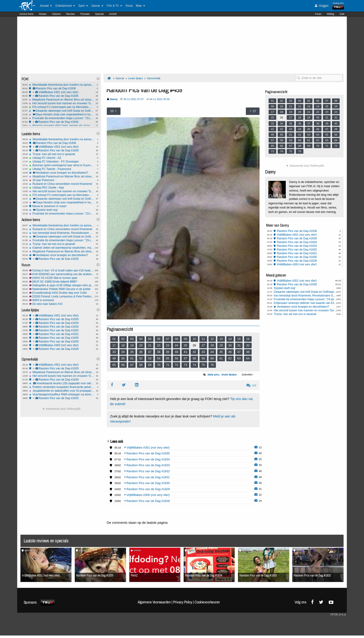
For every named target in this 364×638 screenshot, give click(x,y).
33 (114, 352)
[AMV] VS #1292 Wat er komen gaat (62, 278)
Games (97, 6)
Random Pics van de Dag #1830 (62, 338)
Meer (140, 6)
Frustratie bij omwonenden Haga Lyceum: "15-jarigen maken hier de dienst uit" (62, 118)
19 (132, 345)
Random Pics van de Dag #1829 (62, 342)
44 (212, 352)
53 (150, 358)
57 (185, 358)
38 (159, 352)
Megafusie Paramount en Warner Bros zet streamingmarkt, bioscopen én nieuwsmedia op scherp (62, 100)
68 (141, 365)
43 (203, 352)
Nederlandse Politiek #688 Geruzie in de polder (62, 289)
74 (194, 365)
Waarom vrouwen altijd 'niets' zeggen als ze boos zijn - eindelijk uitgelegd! (62, 126)
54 (159, 358)
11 (203, 339)
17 (114, 345)
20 (141, 345)
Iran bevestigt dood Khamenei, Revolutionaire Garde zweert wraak (62, 233)
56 (176, 358)
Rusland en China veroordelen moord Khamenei (62, 184)
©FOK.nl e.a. (338, 615)
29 (221, 345)
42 (194, 352)
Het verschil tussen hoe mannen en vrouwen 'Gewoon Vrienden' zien (62, 103)
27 (203, 345)
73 (185, 365)
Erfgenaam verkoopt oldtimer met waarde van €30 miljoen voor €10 (305, 303)
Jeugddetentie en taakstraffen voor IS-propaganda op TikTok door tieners (62, 391)
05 (150, 339)
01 (114, 339)
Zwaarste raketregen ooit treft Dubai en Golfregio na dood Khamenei (62, 111)
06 (159, 339)
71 (168, 365)
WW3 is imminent (62, 300)
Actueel (46, 6)
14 (230, 339)
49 (114, 358)
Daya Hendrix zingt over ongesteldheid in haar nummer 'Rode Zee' (62, 114)
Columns (56, 14)
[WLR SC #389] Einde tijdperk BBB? (62, 282)
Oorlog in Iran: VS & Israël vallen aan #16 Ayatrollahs (62, 270)
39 (168, 352)
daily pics (213, 374)
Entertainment (65, 6)
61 (221, 358)
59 (203, 358)
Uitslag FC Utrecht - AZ (62, 158)
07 (168, 339)
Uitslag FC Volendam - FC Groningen (62, 162)
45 (221, 352)
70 (159, 365)
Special (120, 78)
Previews (85, 14)
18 (123, 345)
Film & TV (114, 6)
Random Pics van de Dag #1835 (62, 96)
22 (159, 345)
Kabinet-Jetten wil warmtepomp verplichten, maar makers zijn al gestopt (62, 248)
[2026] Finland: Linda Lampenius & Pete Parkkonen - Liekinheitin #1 (62, 296)
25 (185, 345)
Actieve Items (26, 14)
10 (194, 339)
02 (123, 339)
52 (141, 358)
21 (150, 345)
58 (194, 358)
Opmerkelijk (154, 78)
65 (114, 365)
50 (123, 358)
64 (248, 358)
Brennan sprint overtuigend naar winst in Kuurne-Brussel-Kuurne (62, 165)
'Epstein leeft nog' (62, 210)
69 (150, 365)
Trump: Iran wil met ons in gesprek (62, 154)
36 (141, 352)
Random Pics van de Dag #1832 (62, 330)
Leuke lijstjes (135, 78)
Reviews (70, 14)
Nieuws (43, 14)
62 (230, 358)
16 (248, 339)
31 (239, 345)
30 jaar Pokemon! (62, 180)
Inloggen (322, 6)
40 (176, 352)
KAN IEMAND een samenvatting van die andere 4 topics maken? (62, 274)
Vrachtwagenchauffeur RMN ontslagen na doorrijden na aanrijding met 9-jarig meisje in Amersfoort (62, 394)
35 (132, 352)
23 (168, 345)
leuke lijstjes (229, 374)
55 (168, 358)
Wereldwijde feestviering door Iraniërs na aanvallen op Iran (62, 85)
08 (176, 339)
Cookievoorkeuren (207, 602)
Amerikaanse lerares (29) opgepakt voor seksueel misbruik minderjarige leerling (62, 383)
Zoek (342, 14)
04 (141, 339)
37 (150, 352)
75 (203, 365)
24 (176, 345)
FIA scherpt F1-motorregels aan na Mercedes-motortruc (62, 107)
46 (230, 352)
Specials (99, 14)
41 (185, 352)
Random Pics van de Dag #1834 (62, 122)
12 (212, 339)
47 (239, 352)
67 (132, 365)
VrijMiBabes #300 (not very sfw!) (62, 345)
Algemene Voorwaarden (154, 602)
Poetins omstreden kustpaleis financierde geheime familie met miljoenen (62, 387)
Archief (113, 14)
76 (212, 365)
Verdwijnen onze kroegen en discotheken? (62, 173)
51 (132, 358)
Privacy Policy (183, 602)
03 (132, 339)
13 (221, 339)
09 (185, 339)
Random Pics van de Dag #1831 (62, 334)
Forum (318, 14)
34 (123, 352)
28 (212, 345)
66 (123, 365)
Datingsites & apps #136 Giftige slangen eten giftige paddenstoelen (62, 285)
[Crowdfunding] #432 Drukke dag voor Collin (62, 293)
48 (248, 352)
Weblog (330, 14)
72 (176, 365)
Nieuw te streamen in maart (62, 206)
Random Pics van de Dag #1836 (62, 88)
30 (230, 345)
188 (251, 385)
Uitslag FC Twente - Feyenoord (62, 169)
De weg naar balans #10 (62, 304)
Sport (83, 6)
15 (239, 339)
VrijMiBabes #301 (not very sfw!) (62, 92)
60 (212, 358)
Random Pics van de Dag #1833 (62, 327)
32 (248, 345)
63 (239, 358)
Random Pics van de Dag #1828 (62, 349)
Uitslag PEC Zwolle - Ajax (62, 188)
